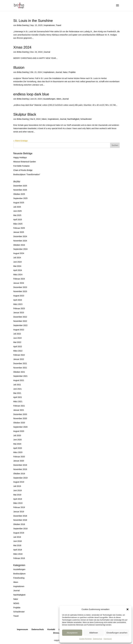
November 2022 (20, 321)
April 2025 (18, 220)
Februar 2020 (19, 457)
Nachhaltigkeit (73, 119)
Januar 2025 (19, 232)
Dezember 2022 (20, 317)
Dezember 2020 (20, 414)
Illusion (19, 67)
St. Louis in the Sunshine (33, 21)
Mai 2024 (17, 266)
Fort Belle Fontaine (21, 166)
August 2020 (19, 431)
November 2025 (20, 190)
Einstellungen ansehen (117, 633)
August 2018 (19, 533)
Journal (47, 52)
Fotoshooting (19, 578)
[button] (128, 609)
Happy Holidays (20, 158)
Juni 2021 (18, 389)
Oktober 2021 (19, 372)
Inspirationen (49, 25)
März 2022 (18, 351)
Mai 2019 (17, 495)
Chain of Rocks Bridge (23, 170)
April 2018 (18, 550)
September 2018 (20, 529)
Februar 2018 (19, 558)
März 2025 (18, 224)
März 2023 (18, 304)
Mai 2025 (17, 215)
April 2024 (18, 270)
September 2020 (20, 427)
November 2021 (20, 368)
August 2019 (19, 482)
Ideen (59, 99)
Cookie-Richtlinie (85, 639)
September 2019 (20, 478)
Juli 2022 (17, 334)
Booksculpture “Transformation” (27, 174)
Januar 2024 (19, 283)
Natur (65, 72)
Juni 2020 (18, 440)
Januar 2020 (19, 461)
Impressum (108, 639)
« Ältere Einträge (20, 141)
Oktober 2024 (19, 245)
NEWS (16, 603)
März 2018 (18, 554)
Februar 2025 (19, 228)
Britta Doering (23, 25)
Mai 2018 (17, 545)
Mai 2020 (17, 444)
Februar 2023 (19, 308)
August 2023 (19, 296)
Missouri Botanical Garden (25, 162)
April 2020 (18, 448)
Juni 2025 (18, 211)
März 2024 (18, 275)
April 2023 (18, 300)
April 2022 (18, 347)
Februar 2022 (19, 355)
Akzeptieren (72, 633)
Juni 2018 (18, 541)
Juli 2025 (17, 207)
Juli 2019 (17, 486)
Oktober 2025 (19, 194)
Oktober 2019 (19, 474)
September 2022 (20, 325)
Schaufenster (86, 119)
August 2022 (19, 330)
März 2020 (18, 452)
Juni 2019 (18, 490)
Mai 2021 (17, 393)
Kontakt (51, 629)
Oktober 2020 (19, 423)
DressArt (58, 633)
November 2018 (20, 520)
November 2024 (20, 241)
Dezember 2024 (20, 236)
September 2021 (20, 376)
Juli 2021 (17, 385)
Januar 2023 (19, 313)
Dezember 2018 (20, 516)
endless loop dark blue (31, 94)
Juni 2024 (18, 262)
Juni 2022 (18, 338)
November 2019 (20, 469)
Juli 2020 (17, 435)
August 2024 (19, 253)
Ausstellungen (49, 99)
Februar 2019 (19, 507)
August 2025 (19, 203)
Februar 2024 (19, 279)
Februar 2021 (19, 406)
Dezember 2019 (20, 465)
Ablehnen (93, 633)
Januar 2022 (19, 359)
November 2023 (20, 291)
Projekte (72, 72)
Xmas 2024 (22, 47)
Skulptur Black (25, 114)
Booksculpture (19, 574)
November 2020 (20, 418)
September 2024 (20, 249)
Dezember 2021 (20, 363)
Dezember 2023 (20, 287)
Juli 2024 (17, 258)
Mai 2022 (17, 342)
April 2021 (18, 397)
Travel (59, 25)
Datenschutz (98, 639)
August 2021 (19, 380)
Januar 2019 (19, 512)
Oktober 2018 (19, 524)
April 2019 (18, 499)
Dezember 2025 (20, 186)
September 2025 (20, 198)
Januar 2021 (19, 410)
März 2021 (18, 402)
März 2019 (18, 503)
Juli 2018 (17, 537)
